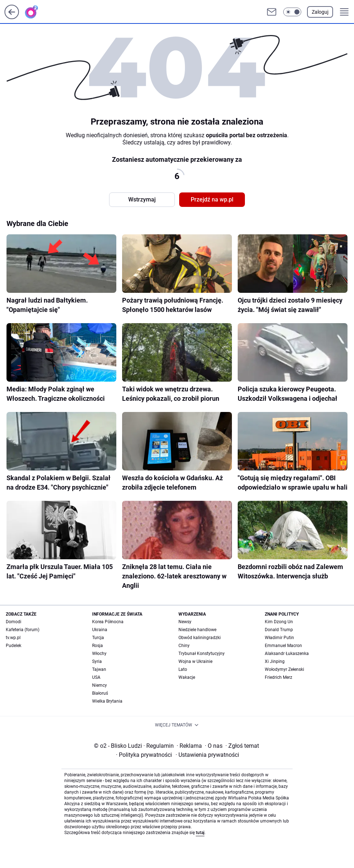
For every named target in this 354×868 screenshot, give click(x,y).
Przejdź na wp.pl (212, 199)
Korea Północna (108, 622)
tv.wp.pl (13, 638)
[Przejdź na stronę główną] (12, 17)
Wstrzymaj (142, 199)
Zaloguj (320, 12)
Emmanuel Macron (283, 646)
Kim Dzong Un (279, 622)
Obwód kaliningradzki (200, 638)
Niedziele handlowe (197, 630)
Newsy (185, 622)
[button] (292, 12)
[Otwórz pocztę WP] (272, 12)
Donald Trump (279, 630)
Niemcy (100, 685)
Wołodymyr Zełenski (284, 669)
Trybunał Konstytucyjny (202, 654)
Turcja (98, 638)
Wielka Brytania (107, 701)
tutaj (200, 833)
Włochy (99, 654)
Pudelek (14, 646)
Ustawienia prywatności (207, 755)
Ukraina (100, 630)
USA (96, 677)
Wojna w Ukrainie (195, 661)
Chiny (184, 646)
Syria (97, 661)
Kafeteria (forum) (23, 630)
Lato (183, 669)
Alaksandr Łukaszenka (287, 654)
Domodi (14, 622)
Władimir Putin (279, 638)
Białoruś (100, 693)
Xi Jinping (275, 661)
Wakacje (187, 677)
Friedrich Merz (279, 677)
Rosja (98, 646)
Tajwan (99, 669)
